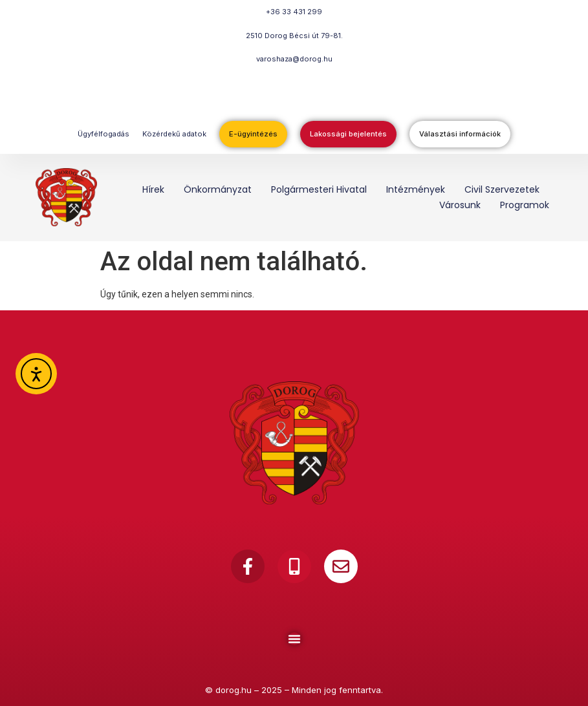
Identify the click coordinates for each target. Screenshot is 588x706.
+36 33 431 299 (294, 12)
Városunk (460, 205)
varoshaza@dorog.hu (294, 59)
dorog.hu (234, 690)
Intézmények (416, 189)
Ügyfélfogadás (103, 134)
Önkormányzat (218, 189)
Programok (525, 205)
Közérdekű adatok (174, 134)
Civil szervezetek (502, 189)
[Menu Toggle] (294, 639)
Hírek (153, 189)
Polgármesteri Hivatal (319, 189)
